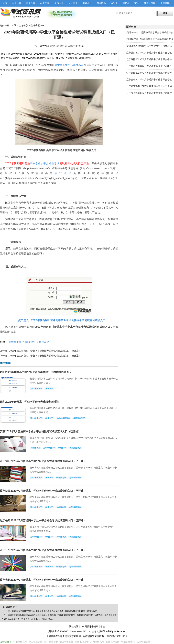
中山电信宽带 (20, 642)
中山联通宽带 (35, 642)
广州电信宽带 (97, 642)
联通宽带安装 (113, 642)
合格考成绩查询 (63, 418)
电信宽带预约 (128, 642)
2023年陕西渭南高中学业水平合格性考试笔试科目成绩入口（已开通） (45, 356)
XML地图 (85, 626)
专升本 (114, 3)
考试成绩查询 (75, 448)
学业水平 (64, 173)
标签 (103, 626)
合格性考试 (77, 65)
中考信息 (45, 3)
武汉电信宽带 (143, 642)
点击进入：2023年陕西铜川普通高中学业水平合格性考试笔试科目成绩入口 (62, 320)
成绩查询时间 (79, 418)
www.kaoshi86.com (81, 631)
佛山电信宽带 (66, 642)
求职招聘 (165, 3)
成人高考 (73, 3)
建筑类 (126, 3)
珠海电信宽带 (82, 642)
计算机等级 (150, 3)
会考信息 (17, 3)
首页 (5, 3)
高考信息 (31, 3)
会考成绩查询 (37, 25)
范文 (137, 3)
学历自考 (59, 3)
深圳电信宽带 (51, 642)
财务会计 (87, 3)
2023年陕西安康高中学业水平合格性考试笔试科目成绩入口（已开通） (45, 351)
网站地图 (74, 626)
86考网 (43, 46)
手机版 (95, 626)
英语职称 (101, 3)
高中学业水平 (63, 65)
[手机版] (80, 46)
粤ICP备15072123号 (117, 636)
